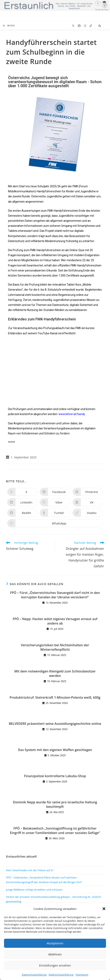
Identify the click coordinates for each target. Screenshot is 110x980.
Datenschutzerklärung (34, 975)
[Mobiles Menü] (9, 26)
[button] (104, 909)
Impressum (82, 975)
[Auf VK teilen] (88, 502)
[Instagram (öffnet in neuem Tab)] (85, 26)
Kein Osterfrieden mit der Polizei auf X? (30, 870)
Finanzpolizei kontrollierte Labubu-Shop (55, 776)
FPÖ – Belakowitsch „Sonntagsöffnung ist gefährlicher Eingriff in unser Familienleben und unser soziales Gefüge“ (55, 831)
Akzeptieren (55, 943)
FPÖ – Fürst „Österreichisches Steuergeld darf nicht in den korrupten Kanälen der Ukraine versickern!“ (55, 595)
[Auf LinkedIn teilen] (22, 502)
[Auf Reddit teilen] (22, 513)
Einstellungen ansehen (55, 965)
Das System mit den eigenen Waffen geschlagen (55, 750)
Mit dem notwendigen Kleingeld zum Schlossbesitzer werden (55, 673)
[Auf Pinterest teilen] (88, 492)
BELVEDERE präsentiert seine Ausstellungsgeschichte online (55, 724)
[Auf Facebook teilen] (55, 492)
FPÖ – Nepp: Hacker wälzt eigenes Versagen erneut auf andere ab (55, 621)
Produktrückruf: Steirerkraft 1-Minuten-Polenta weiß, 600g (55, 697)
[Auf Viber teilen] (55, 502)
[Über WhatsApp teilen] (55, 523)
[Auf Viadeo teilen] (88, 513)
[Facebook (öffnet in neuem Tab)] (79, 26)
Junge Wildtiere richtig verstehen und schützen (34, 890)
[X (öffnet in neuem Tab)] (73, 26)
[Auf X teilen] (22, 492)
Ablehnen (55, 954)
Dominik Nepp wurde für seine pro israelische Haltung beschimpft (55, 804)
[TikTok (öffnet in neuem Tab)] (91, 26)
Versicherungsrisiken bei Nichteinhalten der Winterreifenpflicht (55, 647)
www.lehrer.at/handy (72, 414)
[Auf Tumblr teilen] (55, 513)
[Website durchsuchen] (100, 26)
